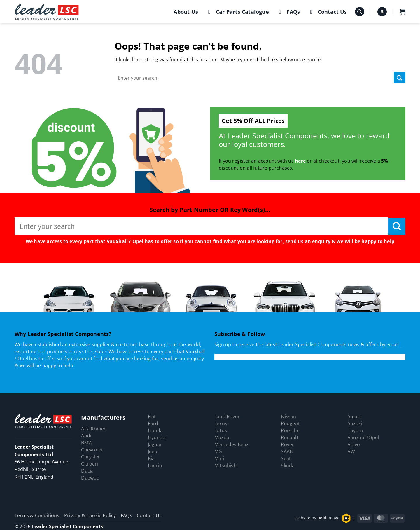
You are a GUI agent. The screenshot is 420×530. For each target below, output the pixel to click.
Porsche (290, 430)
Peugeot (290, 423)
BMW (87, 443)
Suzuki (355, 423)
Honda (155, 430)
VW (351, 451)
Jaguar (155, 444)
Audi (86, 436)
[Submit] (400, 78)
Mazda (222, 437)
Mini (219, 458)
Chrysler (91, 457)
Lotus (221, 430)
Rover (287, 444)
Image (328, 518)
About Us (186, 12)
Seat (286, 458)
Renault (289, 437)
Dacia (87, 471)
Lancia (155, 466)
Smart (355, 416)
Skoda (288, 466)
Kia (151, 458)
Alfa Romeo (94, 429)
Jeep (153, 451)
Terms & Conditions (37, 515)
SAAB (287, 451)
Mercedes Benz (232, 444)
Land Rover (227, 416)
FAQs (288, 12)
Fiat (152, 416)
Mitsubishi (226, 466)
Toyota (355, 430)
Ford (153, 423)
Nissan (288, 416)
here (300, 161)
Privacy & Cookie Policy (90, 515)
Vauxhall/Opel (363, 437)
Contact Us (327, 12)
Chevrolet (92, 450)
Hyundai (157, 437)
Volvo (354, 444)
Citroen (89, 464)
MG (218, 451)
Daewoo (90, 478)
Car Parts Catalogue (237, 12)
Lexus (221, 423)
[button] (360, 12)
